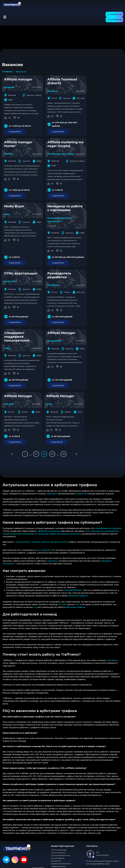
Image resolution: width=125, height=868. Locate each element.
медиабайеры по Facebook (108, 528)
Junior (78, 412)
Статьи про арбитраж (59, 850)
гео (35, 607)
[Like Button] (5, 118)
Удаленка (65, 98)
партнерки (112, 660)
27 (36, 454)
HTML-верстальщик (21, 273)
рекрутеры (75, 534)
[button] (5, 17)
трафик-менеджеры (59, 534)
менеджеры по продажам (35, 534)
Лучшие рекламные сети (61, 855)
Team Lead (79, 98)
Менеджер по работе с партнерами (65, 208)
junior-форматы (44, 550)
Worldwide (10, 95)
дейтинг (46, 542)
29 (52, 454)
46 (64, 454)
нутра (19, 542)
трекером (53, 561)
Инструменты (56, 861)
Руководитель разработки (59, 275)
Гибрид (65, 292)
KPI (78, 604)
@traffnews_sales (104, 864)
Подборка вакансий (58, 866)
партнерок (52, 494)
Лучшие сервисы (58, 858)
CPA (64, 604)
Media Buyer (14, 206)
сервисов (81, 494)
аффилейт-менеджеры (49, 531)
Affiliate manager (18, 79)
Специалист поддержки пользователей (17, 337)
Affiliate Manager (61, 333)
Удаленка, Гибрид (32, 95)
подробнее (15, 132)
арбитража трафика (78, 596)
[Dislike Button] (15, 118)
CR (60, 604)
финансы (55, 542)
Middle (8, 100)
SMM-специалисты (94, 531)
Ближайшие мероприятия (61, 864)
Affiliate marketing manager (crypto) (66, 144)
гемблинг (36, 542)
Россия (52, 98)
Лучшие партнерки (58, 853)
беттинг (27, 542)
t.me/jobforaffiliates (73, 590)
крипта (64, 542)
